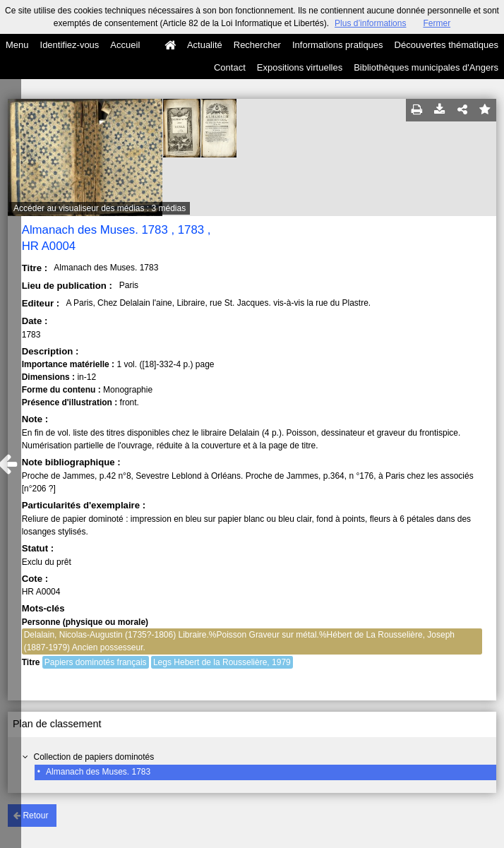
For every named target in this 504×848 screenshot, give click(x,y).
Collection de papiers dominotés (94, 757)
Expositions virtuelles (300, 67)
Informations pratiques (338, 45)
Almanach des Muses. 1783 (98, 772)
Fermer (437, 23)
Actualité (205, 45)
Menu (17, 45)
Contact (230, 67)
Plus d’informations (370, 23)
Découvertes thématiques (446, 45)
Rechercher (257, 45)
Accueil (125, 45)
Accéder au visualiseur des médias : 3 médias (100, 208)
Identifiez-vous (70, 45)
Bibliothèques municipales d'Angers (426, 67)
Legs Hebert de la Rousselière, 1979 (222, 662)
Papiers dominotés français (96, 662)
